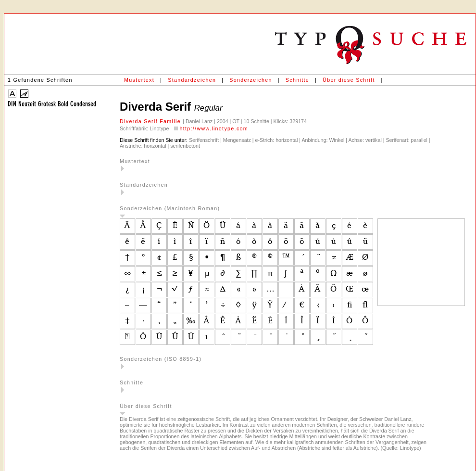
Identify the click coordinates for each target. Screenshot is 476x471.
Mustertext (139, 80)
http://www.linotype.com (214, 128)
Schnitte (297, 80)
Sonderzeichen (251, 80)
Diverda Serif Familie (151, 121)
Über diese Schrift (349, 80)
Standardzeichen (192, 80)
